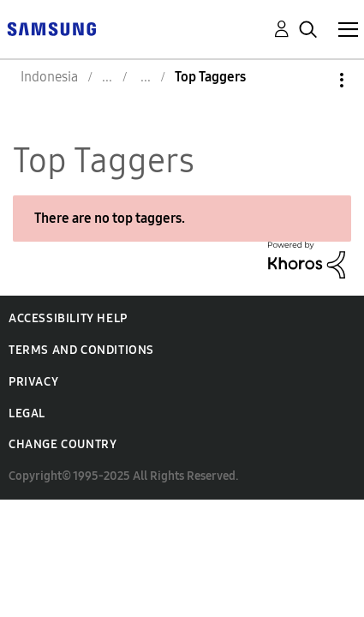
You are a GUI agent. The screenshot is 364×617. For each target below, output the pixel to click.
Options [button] (313, 80)
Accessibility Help (68, 318)
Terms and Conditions (81, 350)
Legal (27, 413)
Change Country (63, 444)
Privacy (33, 382)
